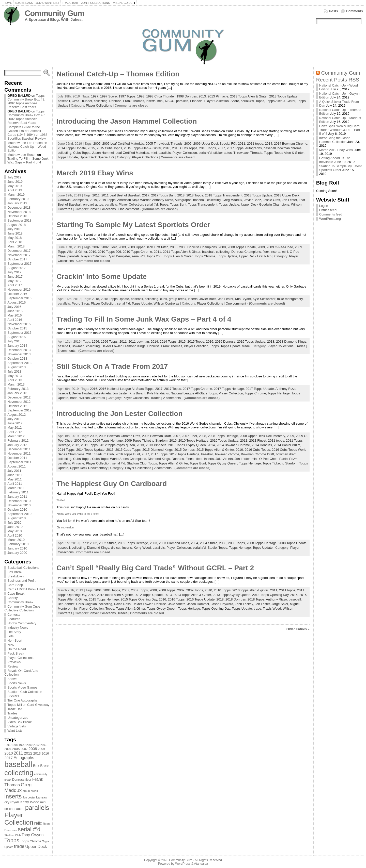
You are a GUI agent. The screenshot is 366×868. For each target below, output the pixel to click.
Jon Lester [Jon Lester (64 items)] (29, 797)
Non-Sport (15, 640)
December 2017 (19, 251)
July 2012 (14, 419)
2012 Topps (89, 445)
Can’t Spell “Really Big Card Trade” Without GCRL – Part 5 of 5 (340, 130)
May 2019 (14, 186)
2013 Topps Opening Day (270, 595)
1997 (95, 96)
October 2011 (17, 458)
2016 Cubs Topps (185, 148)
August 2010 (17, 518)
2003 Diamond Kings (174, 543)
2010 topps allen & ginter (250, 590)
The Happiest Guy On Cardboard (112, 484)
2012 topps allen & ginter (115, 595)
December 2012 (19, 397)
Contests (14, 615)
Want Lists (15, 731)
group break (177, 299)
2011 (241, 144)
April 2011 (15, 484)
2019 (93, 200)
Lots (10, 636)
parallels (182, 101)
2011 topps (255, 144)
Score (235, 101)
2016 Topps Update (251, 341)
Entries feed (328, 210)
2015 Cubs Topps (109, 148)
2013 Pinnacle (218, 96)
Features (14, 619)
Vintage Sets (17, 726)
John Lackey (244, 604)
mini (160, 101)
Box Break (15, 572)
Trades (12, 713)
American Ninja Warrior (134, 200)
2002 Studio (108, 543)
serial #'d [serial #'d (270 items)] (29, 829)
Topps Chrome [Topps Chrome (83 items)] (31, 841)
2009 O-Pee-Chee (280, 247)
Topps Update (68, 157)
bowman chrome (290, 148)
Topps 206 (154, 256)
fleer (266, 252)
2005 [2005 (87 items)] (16, 749)
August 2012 (17, 415)
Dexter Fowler (111, 346)
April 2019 (15, 190)
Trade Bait (15, 709)
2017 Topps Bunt (163, 195)
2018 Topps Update (258, 195)
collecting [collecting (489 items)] (19, 773)
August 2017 (17, 268)
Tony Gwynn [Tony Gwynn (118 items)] (33, 835)
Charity (13, 598)
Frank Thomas (134, 101)
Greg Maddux (232, 200)
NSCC (170, 101)
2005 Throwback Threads (164, 144)
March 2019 (16, 195)
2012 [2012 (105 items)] (28, 753)
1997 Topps (127, 96)
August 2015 (17, 337)
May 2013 (14, 376)
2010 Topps (222, 590)
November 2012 (19, 402)
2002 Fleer (109, 247)
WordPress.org (330, 219)
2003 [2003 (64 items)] (43, 745)
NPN (11, 645)
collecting (101, 101)
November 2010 (19, 505)
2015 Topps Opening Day (139, 599)
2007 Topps (139, 590)
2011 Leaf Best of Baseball (121, 195)
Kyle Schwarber (264, 299)
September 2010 (19, 514)
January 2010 (17, 548)
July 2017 (14, 272)
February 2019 (18, 199)
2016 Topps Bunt (128, 454)
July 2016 (14, 307)
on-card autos (93, 204)
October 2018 (17, 216)
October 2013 (17, 358)
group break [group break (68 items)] (30, 791)
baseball (64, 101)
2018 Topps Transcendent (224, 195)
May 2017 (14, 281)
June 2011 (15, 475)
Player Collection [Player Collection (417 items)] (19, 819)
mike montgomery (290, 299)
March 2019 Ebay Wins (95, 173)
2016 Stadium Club (100, 454)
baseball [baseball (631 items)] (18, 764)
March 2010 (16, 540)
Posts (334, 11)
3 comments (67, 351)
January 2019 (17, 203)
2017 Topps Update (260, 389)
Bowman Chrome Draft (257, 454)
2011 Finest (258, 440)
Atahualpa (201, 864)
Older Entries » (298, 629)
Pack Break (16, 653)
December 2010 (19, 501)
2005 (97, 144)
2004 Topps (112, 590)
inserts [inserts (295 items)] (13, 796)
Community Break (20, 602)
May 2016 (14, 315)
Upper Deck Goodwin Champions (265, 204)
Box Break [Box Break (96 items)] (41, 766)
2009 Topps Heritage (108, 440)
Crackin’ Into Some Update (102, 277)
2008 (222, 247)
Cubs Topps (82, 153)
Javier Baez (253, 200)
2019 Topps (107, 200)
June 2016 (15, 311)
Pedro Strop (80, 303)
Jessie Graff (271, 200)
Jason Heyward (222, 604)
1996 (95, 341)
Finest (190, 459)
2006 (188, 144)
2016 (166, 148)
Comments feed (331, 214)
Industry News (18, 628)
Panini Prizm (288, 459)
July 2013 (14, 371)
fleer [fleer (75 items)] (28, 780)
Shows (12, 679)
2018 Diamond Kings (291, 341)
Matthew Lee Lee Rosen (25, 143)
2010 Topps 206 (109, 252)
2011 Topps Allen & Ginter (182, 252)
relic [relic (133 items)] (38, 823)
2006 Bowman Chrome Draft (120, 436)
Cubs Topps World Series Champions (119, 459)
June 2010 (15, 527)
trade (246, 346)
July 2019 (14, 177)
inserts (151, 101)
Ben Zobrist (66, 604)
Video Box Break (19, 722)
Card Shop (15, 585)
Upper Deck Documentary (89, 468)
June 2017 (15, 277)
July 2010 (14, 522)
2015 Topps (196, 341)
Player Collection (217, 101)
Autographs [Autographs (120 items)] (24, 758)
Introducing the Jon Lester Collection (119, 414)
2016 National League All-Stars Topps (126, 389)
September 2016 (19, 298)
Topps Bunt (178, 204)
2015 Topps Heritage (104, 599)
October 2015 (17, 328)
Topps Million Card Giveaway (28, 705)
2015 (91, 148)
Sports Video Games (22, 687)
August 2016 (17, 302)
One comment (129, 209)
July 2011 (14, 471)
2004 (194, 543)
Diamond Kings (134, 346)
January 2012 (17, 445)
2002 (96, 247)
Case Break (16, 594)
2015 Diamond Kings (157, 450)
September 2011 (19, 462)
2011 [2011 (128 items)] (18, 753)
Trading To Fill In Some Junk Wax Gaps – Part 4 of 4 (28, 160)
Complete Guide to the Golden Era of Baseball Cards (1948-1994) (24, 131)
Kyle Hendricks (158, 393)
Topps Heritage (279, 393)
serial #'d (247, 101)
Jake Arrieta (102, 393)
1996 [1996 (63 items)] (7, 745)
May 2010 (14, 531)
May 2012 (14, 428)
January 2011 (17, 497)
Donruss (115, 101)
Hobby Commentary (22, 623)
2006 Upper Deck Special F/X (215, 144)
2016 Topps (207, 148)
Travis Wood (272, 608)
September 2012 (19, 410)
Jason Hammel (103, 153)
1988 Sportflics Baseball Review (27, 137)
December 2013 (19, 350)
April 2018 (15, 242)
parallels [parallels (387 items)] (37, 808)
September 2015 (19, 333)
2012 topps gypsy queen (117, 445)
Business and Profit (21, 581)
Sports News (17, 683)
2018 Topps (195, 195)
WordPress (183, 864)
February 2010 (18, 544)
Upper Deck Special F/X (97, 157)
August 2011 (17, 466)
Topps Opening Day (216, 608)
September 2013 (19, 363)
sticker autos (223, 153)
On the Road (17, 649)
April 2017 (15, 285)
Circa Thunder (82, 101)
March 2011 (16, 488)
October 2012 (17, 406)
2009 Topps (83, 440)
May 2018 (14, 238)
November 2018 (19, 212)
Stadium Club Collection (25, 692)
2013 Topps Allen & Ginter (249, 96)
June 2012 (15, 423)
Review (13, 666)
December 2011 (19, 449)
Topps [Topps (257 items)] (12, 840)
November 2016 (19, 289)
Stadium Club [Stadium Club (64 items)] (12, 835)
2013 (202, 96)
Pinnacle (196, 101)
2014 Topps (168, 341)
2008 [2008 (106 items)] (33, 749)
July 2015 (14, 341)
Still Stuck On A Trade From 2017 (112, 366)
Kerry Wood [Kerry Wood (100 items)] (30, 802)
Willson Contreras (166, 303)
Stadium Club (137, 463)
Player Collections (20, 658)
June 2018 (15, 233)
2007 (176, 436)
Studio (212, 548)
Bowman (78, 346)
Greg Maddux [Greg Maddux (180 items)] (18, 787)
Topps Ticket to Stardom (280, 463)
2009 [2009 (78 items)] (41, 749)
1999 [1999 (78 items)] (22, 745)
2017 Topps (235, 148)
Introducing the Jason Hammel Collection (127, 121)
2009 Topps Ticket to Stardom (146, 440)
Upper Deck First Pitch (255, 256)
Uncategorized (18, 718)
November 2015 (19, 324)
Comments (355, 11)
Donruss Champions (246, 252)
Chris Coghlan (87, 604)
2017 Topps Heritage (229, 389)
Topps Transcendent (203, 204)
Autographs (253, 148)
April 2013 (15, 380)
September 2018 (19, 220)
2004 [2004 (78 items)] (8, 749)
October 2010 (17, 510)
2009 (261, 247)
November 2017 (19, 255)
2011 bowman (139, 341)
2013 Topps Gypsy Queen (187, 445)
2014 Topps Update (72, 148)
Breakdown (16, 576)
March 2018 (16, 246)
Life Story (14, 632)
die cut (116, 548)
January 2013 (17, 393)
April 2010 (15, 535)
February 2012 (18, 440)
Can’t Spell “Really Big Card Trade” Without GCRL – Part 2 (155, 568)
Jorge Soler (280, 604)
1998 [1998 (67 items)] (14, 745)
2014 (268, 144)
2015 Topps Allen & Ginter (142, 148)
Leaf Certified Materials (132, 153)
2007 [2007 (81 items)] (24, 749)
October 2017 (17, 259)
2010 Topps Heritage (193, 440)
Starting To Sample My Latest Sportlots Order (133, 225)
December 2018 (19, 207)
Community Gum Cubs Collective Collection (22, 608)
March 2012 (16, 436)
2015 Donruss (185, 450)
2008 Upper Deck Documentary (262, 436)
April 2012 (15, 432)
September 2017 (19, 264)
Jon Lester (289, 200)
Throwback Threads (248, 153)
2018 (181, 195)
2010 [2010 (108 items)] (9, 753)
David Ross (122, 604)
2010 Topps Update (224, 440)
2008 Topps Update (242, 247)
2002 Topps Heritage (133, 543)
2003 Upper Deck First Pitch (148, 247)
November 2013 (19, 354)
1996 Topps (109, 341)
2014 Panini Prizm (287, 445)
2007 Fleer (189, 436)
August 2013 (17, 367)
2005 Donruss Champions (198, 247)
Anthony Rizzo (163, 200)
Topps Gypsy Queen (222, 463)
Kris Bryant (243, 299)
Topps (260, 101)
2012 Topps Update (149, 595)
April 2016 (15, 320)
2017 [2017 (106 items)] (9, 758)
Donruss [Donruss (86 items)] (18, 780)
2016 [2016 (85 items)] (45, 753)
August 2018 (17, 225)
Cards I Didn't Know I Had (26, 589)
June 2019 (15, 182)
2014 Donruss (262, 445)
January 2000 (17, 553)
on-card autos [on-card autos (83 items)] (14, 809)
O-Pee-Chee (268, 459)
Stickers (13, 696)
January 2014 (17, 346)
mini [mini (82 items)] (43, 802)
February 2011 (18, 492)
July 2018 (14, 229)
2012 (75, 445)
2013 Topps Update (283, 96)
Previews (14, 662)
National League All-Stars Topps (194, 393)
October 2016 (17, 294)
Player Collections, (281, 346)
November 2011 (19, 453)
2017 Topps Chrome (197, 389)
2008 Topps (237, 543)
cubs (164, 299)
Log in (324, 206)
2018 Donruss (236, 599)
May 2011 (14, 479)
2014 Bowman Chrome (291, 144)
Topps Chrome (205, 256)
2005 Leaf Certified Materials (123, 144)
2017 (221, 148)
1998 (141, 96)
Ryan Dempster (119, 256)
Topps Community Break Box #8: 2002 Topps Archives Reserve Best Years (26, 101)
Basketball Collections (23, 568)
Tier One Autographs (22, 700)
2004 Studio (209, 543)
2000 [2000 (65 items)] (29, 745)
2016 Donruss (225, 341)
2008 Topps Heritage (223, 436)
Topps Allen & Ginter (280, 101)
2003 (122, 247)
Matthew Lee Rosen (22, 155)
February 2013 (18, 389)
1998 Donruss (187, 96)
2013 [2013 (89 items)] (37, 753)
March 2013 (16, 384)
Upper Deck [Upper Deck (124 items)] (36, 846)
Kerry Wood (142, 548)
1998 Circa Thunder (160, 96)
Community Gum (54, 13)
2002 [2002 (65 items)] (36, 745)
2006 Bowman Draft (156, 436)
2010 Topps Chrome (137, 252)
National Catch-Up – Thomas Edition (118, 74)
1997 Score (108, 96)
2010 (93, 252)
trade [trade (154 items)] (19, 846)
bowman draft (286, 454)
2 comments (172, 398)
